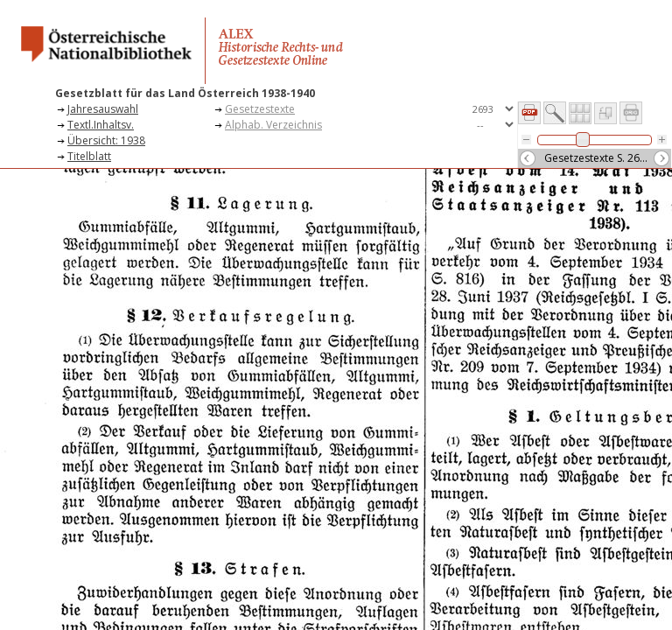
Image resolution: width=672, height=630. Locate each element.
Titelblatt (89, 156)
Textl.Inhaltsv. (101, 125)
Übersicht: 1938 (106, 140)
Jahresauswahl (103, 109)
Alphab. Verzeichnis (273, 125)
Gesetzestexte (260, 109)
